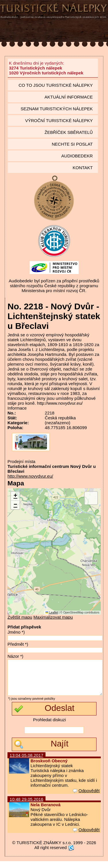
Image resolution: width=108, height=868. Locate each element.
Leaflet (52, 613)
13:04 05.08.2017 (27, 762)
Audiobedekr (77, 156)
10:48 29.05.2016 (27, 806)
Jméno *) (16, 632)
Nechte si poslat (72, 144)
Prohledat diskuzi (50, 727)
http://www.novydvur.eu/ (30, 476)
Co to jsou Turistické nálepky (56, 85)
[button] (15, 496)
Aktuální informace (69, 97)
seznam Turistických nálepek (57, 109)
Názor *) (15, 656)
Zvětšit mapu (20, 617)
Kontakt (83, 168)
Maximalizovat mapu (53, 617)
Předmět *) (18, 644)
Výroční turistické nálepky (59, 120)
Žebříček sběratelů (69, 132)
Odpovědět (86, 797)
